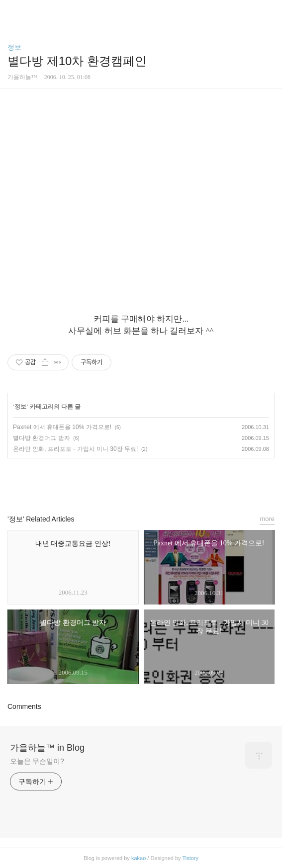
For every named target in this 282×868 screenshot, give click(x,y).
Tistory (190, 858)
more (267, 519)
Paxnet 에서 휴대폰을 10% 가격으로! (62, 427)
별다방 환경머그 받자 (42, 438)
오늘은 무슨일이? (37, 761)
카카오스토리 (141, 482)
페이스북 (118, 482)
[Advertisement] (141, 183)
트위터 (164, 482)
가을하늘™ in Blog (47, 748)
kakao (139, 858)
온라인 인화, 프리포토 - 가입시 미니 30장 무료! (75, 449)
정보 (14, 47)
